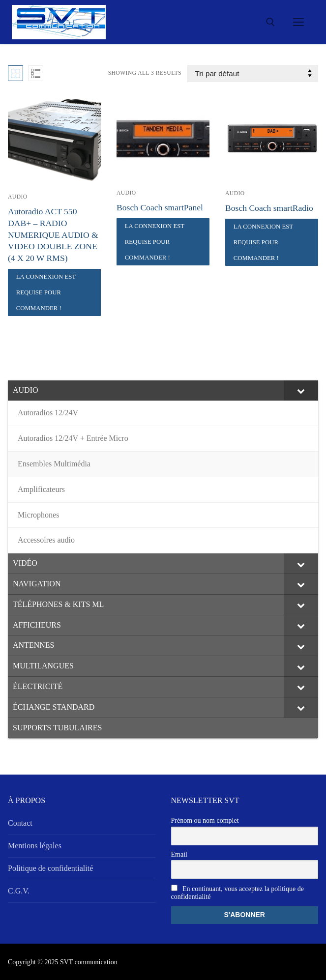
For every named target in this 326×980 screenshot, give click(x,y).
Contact (20, 823)
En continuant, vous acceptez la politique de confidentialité (237, 893)
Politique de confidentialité (50, 868)
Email (179, 854)
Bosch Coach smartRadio (269, 208)
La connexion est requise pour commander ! (46, 292)
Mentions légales (35, 846)
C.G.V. (19, 891)
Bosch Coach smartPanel (160, 207)
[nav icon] (298, 22)
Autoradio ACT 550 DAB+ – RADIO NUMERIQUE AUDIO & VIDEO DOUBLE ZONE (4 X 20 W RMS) (53, 235)
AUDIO (18, 197)
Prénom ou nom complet (205, 821)
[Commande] (253, 73)
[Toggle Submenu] (301, 391)
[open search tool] (270, 22)
